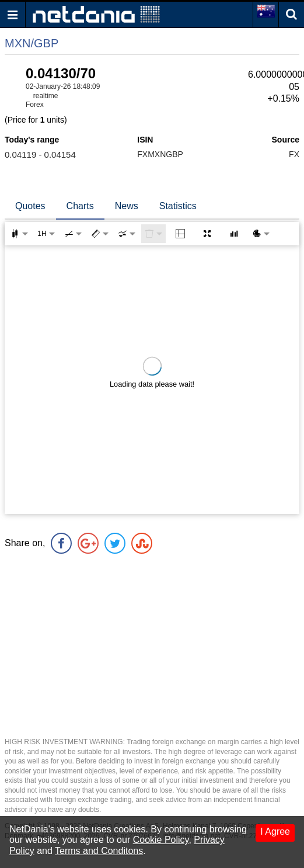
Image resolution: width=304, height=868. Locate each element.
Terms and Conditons (99, 851)
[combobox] (127, 234)
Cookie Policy (161, 840)
